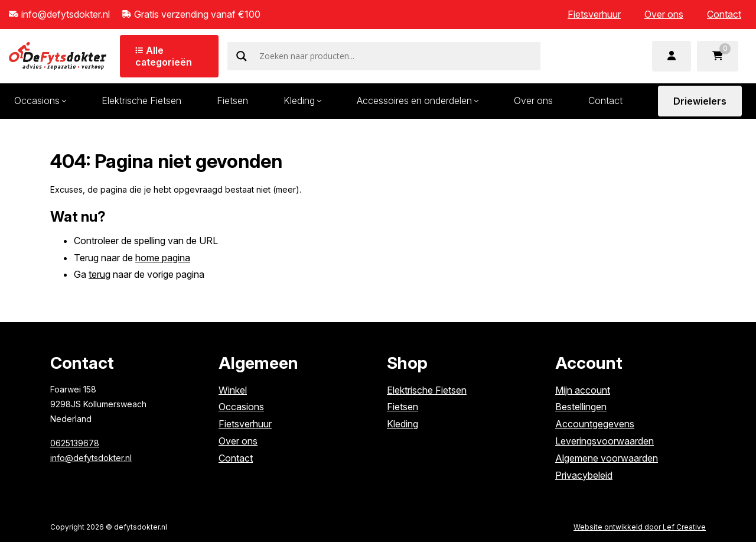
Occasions (241, 407)
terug (100, 274)
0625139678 (75, 443)
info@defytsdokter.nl (91, 458)
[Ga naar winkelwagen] (718, 56)
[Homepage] (58, 55)
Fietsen (232, 100)
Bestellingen (581, 407)
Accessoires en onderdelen (414, 100)
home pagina (163, 258)
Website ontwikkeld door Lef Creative (640, 527)
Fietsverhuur (594, 14)
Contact (724, 14)
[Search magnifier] (242, 56)
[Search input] (398, 56)
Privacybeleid (584, 475)
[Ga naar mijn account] (672, 56)
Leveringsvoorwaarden (605, 441)
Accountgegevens (595, 424)
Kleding (299, 100)
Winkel (233, 390)
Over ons (664, 14)
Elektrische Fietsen (141, 100)
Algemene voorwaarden (607, 458)
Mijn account (583, 390)
